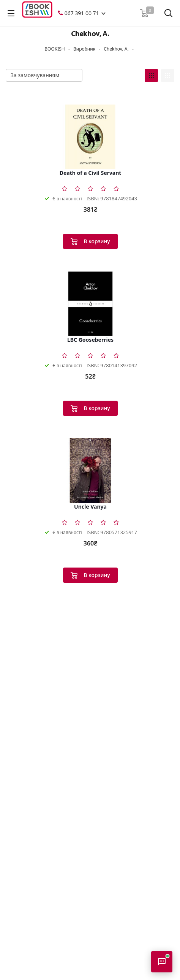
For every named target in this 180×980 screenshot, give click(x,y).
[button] (103, 13)
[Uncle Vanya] (90, 471)
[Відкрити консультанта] (162, 962)
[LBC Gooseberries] (90, 304)
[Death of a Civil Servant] (90, 137)
